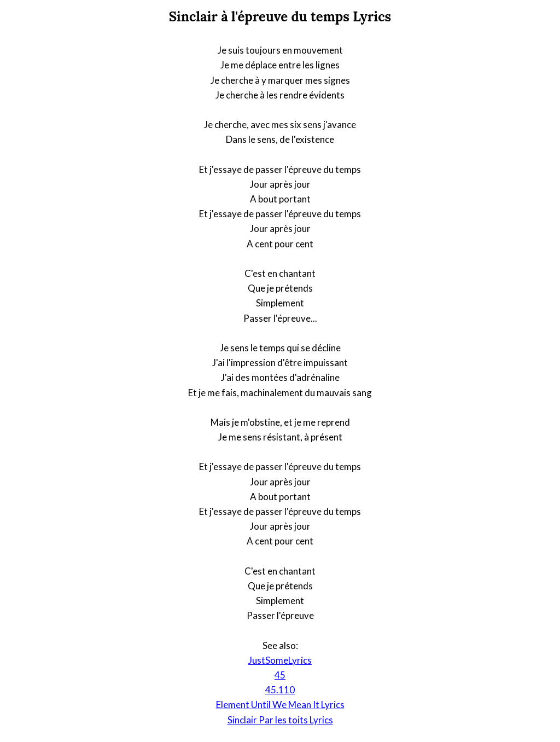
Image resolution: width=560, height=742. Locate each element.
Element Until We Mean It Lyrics (280, 705)
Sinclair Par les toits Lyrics (280, 720)
